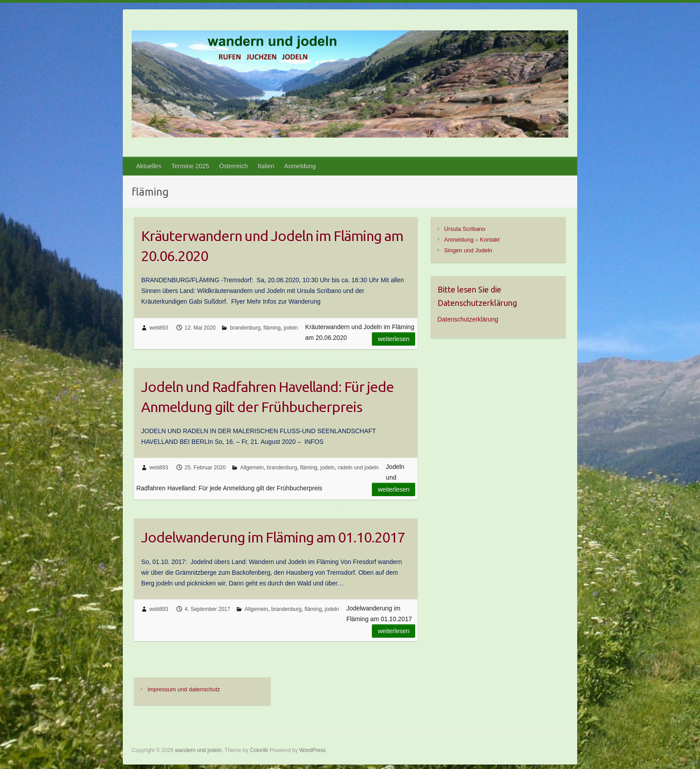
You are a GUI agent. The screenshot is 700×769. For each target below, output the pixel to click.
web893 (159, 328)
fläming (272, 328)
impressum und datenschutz (184, 689)
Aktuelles (149, 166)
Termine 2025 (190, 166)
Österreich (234, 166)
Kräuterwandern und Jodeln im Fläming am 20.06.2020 (272, 246)
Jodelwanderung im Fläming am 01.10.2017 (273, 537)
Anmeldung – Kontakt (472, 240)
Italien (266, 166)
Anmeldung (300, 166)
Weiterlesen (394, 339)
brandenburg (245, 328)
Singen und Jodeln (468, 250)
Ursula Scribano (465, 229)
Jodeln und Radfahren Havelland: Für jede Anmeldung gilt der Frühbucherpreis (267, 397)
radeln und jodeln (358, 468)
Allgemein (252, 468)
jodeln (291, 328)
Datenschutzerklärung (468, 319)
